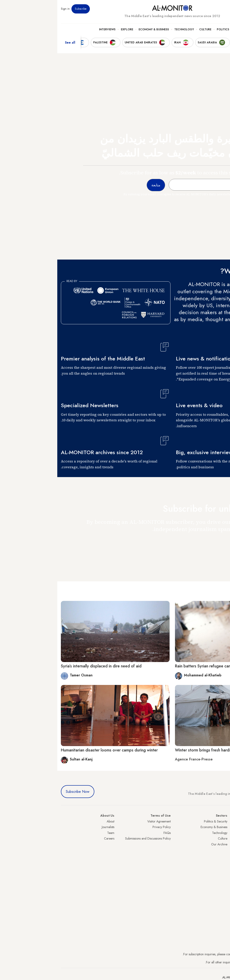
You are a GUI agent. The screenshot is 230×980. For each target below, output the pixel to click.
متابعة (217, 542)
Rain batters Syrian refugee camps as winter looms (163, 666)
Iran (224, 833)
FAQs (110, 833)
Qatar (223, 862)
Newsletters (208, 9)
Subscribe (23, 9)
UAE (224, 838)
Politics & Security (174, 29)
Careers (52, 838)
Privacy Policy (104, 827)
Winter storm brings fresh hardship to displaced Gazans (168, 750)
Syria (223, 873)
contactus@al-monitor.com (209, 962)
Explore (70, 29)
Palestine (221, 850)
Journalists (51, 827)
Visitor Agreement (102, 821)
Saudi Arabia (218, 827)
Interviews (50, 29)
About (53, 821)
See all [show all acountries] (13, 42)
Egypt (223, 856)
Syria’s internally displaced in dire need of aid (44, 666)
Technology (127, 29)
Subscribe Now (20, 792)
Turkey (222, 821)
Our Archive (162, 844)
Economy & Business (96, 29)
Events (194, 9)
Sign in (8, 9)
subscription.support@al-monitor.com (203, 954)
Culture (148, 29)
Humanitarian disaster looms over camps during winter (52, 750)
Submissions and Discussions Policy (91, 838)
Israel (223, 844)
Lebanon (221, 867)
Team (53, 833)
